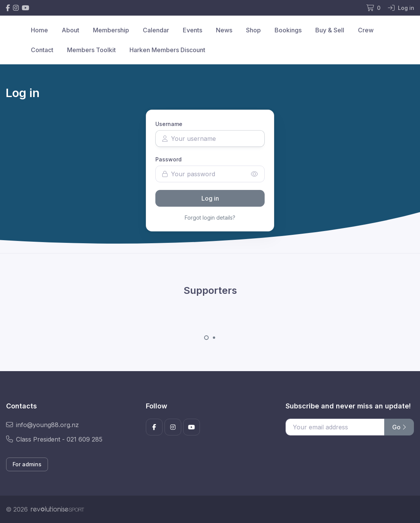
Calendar (156, 30)
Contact (42, 50)
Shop (253, 30)
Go (399, 427)
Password (168, 159)
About (70, 30)
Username (169, 124)
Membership (111, 30)
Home (39, 30)
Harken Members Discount (167, 50)
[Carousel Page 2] (214, 338)
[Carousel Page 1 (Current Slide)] (206, 338)
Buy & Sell (330, 30)
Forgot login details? (210, 218)
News (224, 30)
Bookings (288, 30)
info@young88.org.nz (42, 425)
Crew (366, 30)
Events (192, 30)
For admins (27, 464)
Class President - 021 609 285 (54, 439)
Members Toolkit (91, 50)
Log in (210, 198)
